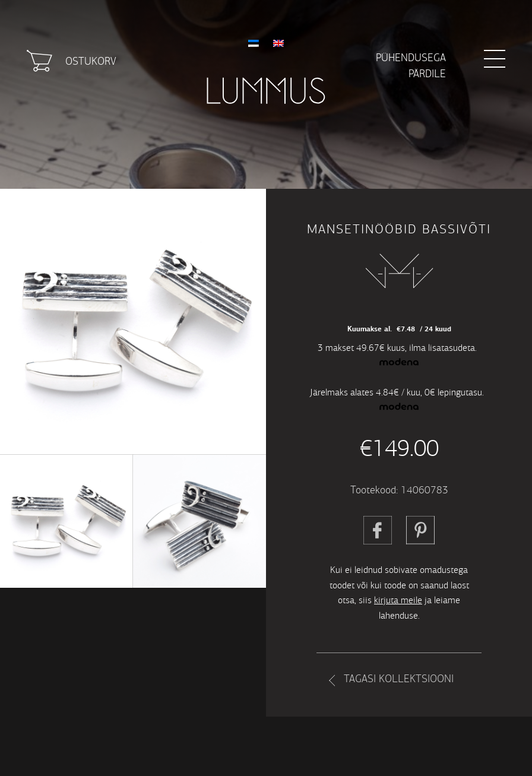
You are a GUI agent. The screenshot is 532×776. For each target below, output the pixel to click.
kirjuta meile (398, 600)
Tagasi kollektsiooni (399, 679)
